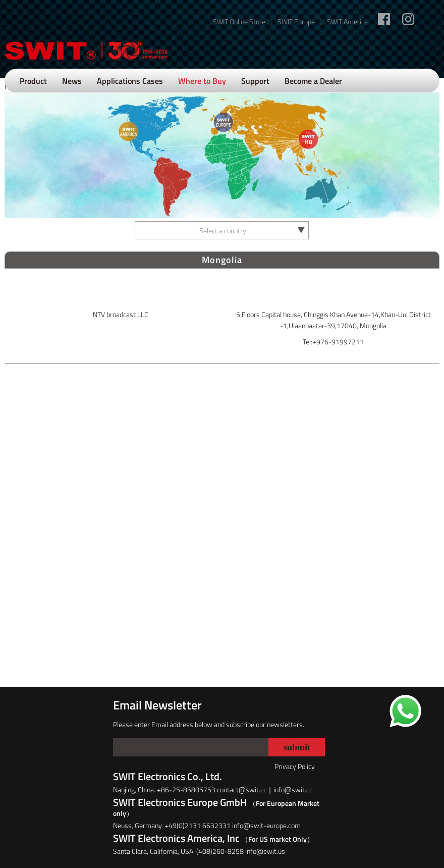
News (72, 81)
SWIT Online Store (239, 21)
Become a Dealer (313, 81)
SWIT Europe (296, 21)
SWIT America (347, 21)
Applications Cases (130, 81)
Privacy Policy (295, 766)
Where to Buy (202, 81)
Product (33, 81)
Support (255, 81)
